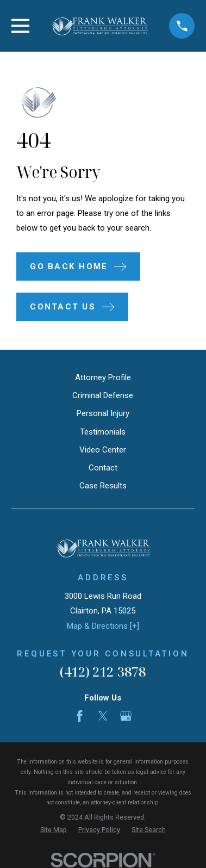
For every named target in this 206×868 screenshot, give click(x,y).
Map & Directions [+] (103, 626)
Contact (103, 468)
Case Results (103, 486)
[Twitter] (103, 716)
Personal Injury (103, 413)
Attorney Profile (103, 377)
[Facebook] (80, 716)
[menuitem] (54, 830)
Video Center (103, 450)
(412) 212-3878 (103, 671)
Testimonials (103, 432)
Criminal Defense (103, 395)
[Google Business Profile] (126, 716)
